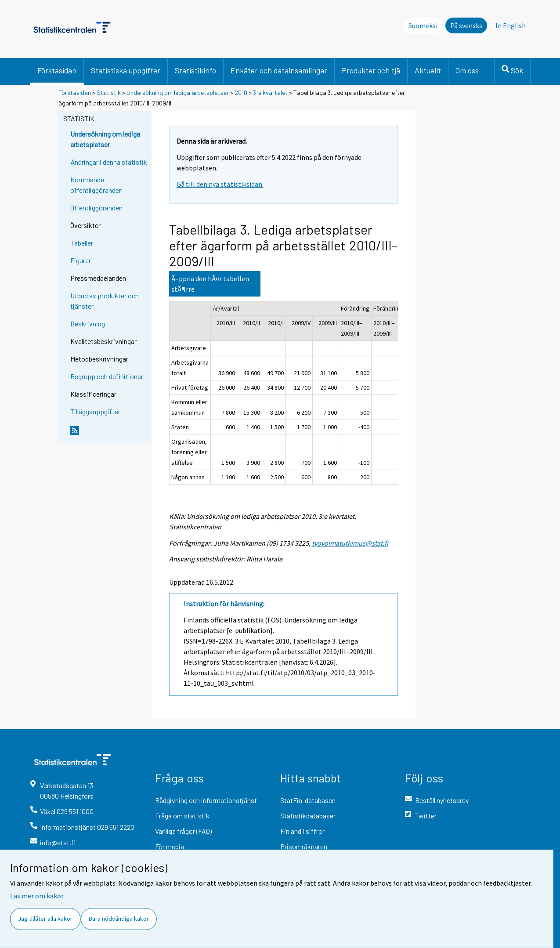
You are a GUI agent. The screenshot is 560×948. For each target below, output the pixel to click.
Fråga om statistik (182, 816)
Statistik (109, 92)
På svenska (466, 25)
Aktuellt (428, 70)
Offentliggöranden (96, 208)
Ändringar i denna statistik (109, 162)
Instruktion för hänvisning (223, 604)
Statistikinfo (195, 70)
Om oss (467, 70)
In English (511, 25)
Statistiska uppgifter (126, 70)
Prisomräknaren (304, 846)
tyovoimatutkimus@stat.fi (350, 543)
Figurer (81, 260)
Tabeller (82, 243)
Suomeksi (423, 25)
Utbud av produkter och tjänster (105, 301)
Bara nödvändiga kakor (119, 919)
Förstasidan (57, 70)
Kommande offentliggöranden (96, 185)
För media (170, 846)
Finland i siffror (302, 831)
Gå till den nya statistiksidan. (220, 184)
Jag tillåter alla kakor (45, 919)
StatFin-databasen (308, 800)
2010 (241, 92)
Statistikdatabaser (308, 816)
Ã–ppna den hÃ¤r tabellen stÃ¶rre (210, 284)
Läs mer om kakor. (37, 896)
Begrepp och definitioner (107, 376)
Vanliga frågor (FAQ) (183, 831)
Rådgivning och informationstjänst (206, 800)
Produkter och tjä (371, 70)
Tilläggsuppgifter (95, 411)
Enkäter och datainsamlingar (279, 70)
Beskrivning (88, 324)
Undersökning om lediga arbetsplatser (178, 92)
